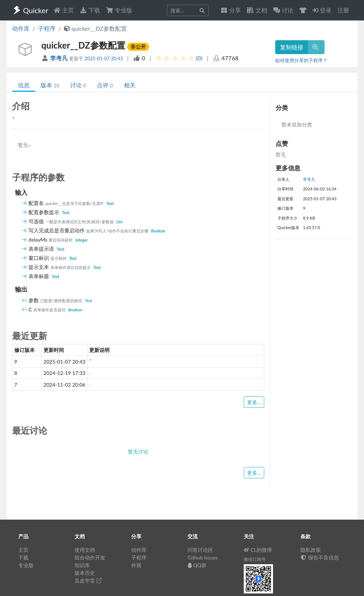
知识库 (82, 565)
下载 (90, 10)
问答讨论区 (200, 550)
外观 (136, 565)
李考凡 (60, 58)
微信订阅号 (255, 559)
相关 (130, 85)
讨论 (78, 85)
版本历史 (85, 573)
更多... (254, 402)
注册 (343, 10)
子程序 (47, 28)
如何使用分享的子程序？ (301, 60)
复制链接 (292, 47)
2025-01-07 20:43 (104, 58)
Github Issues (203, 557)
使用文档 (85, 550)
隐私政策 (311, 550)
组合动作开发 (90, 557)
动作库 (21, 28)
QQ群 (197, 565)
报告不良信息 (320, 557)
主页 (64, 10)
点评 (105, 85)
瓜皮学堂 (88, 580)
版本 (50, 85)
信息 (24, 85)
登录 (322, 10)
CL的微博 (258, 550)
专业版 (119, 10)
